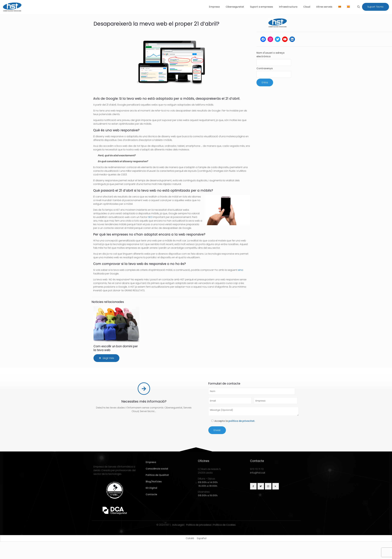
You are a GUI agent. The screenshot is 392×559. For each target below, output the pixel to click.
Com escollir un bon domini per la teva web (116, 348)
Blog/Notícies (154, 482)
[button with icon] (253, 486)
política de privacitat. (242, 421)
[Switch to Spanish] (348, 7)
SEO (150, 217)
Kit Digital (151, 488)
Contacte (151, 494)
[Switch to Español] (202, 538)
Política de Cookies (224, 525)
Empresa (151, 462)
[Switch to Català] (190, 538)
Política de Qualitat (157, 475)
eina (241, 270)
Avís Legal (178, 525)
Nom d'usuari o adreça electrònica (270, 55)
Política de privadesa (199, 525)
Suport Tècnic (376, 7)
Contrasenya (265, 68)
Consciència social (157, 469)
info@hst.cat (258, 473)
